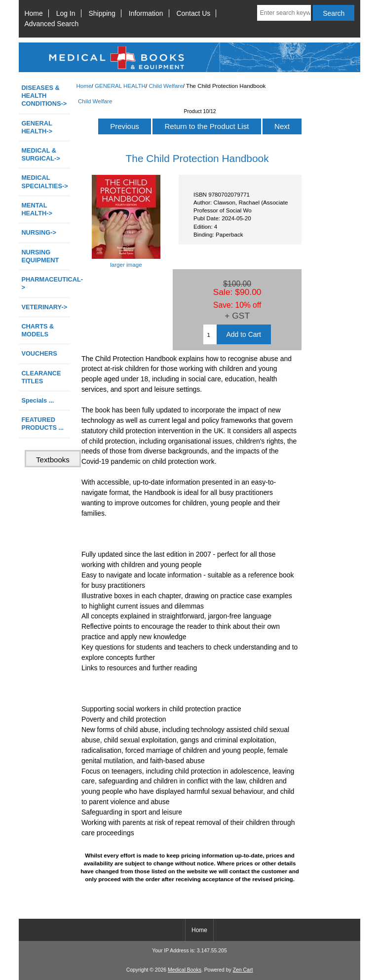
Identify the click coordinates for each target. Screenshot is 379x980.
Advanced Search (52, 24)
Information (146, 13)
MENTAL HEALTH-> (37, 209)
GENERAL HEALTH (120, 86)
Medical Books (185, 970)
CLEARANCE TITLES (41, 377)
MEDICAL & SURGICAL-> (40, 154)
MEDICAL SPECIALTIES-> (44, 182)
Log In (66, 13)
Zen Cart (243, 970)
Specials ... (38, 400)
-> (37, 127)
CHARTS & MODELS (38, 330)
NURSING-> (39, 232)
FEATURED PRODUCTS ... (42, 424)
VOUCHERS (39, 353)
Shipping (102, 13)
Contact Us (194, 13)
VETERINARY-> (44, 307)
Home (34, 13)
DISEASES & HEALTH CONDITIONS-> (44, 96)
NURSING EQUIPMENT (40, 256)
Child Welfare (166, 86)
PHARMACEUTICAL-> (46, 283)
